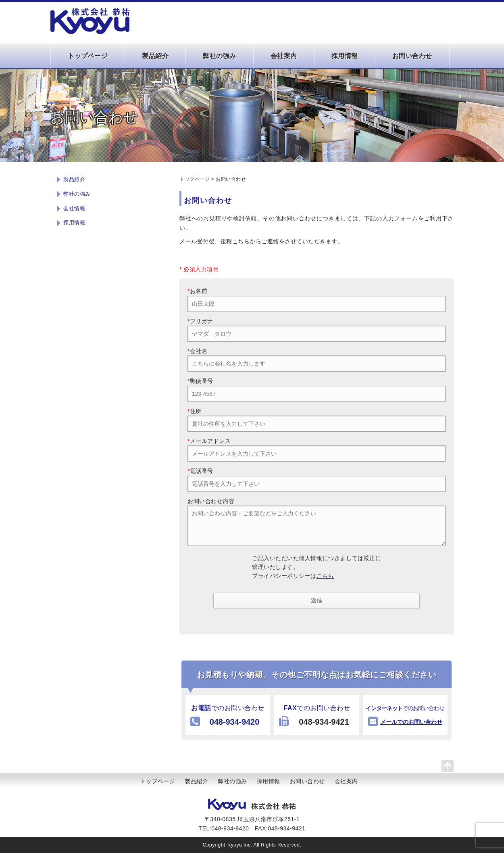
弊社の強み (220, 56)
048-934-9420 (234, 722)
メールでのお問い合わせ (411, 722)
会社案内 (284, 56)
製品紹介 (155, 56)
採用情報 (345, 56)
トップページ (88, 56)
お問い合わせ (412, 56)
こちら (325, 576)
